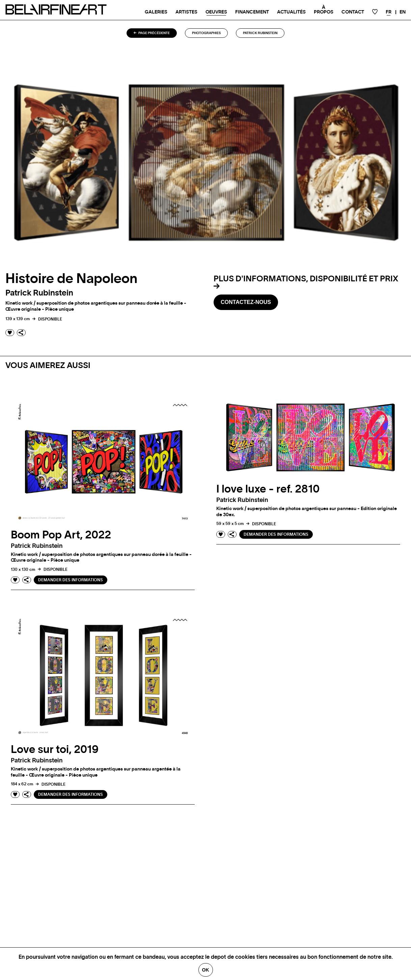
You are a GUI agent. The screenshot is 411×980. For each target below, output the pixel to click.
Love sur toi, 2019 (55, 750)
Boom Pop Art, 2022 (61, 535)
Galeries (156, 12)
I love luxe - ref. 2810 (268, 489)
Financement (252, 12)
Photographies (206, 33)
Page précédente (152, 33)
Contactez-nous (246, 302)
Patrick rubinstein (260, 33)
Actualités (291, 12)
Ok (206, 970)
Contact (353, 12)
